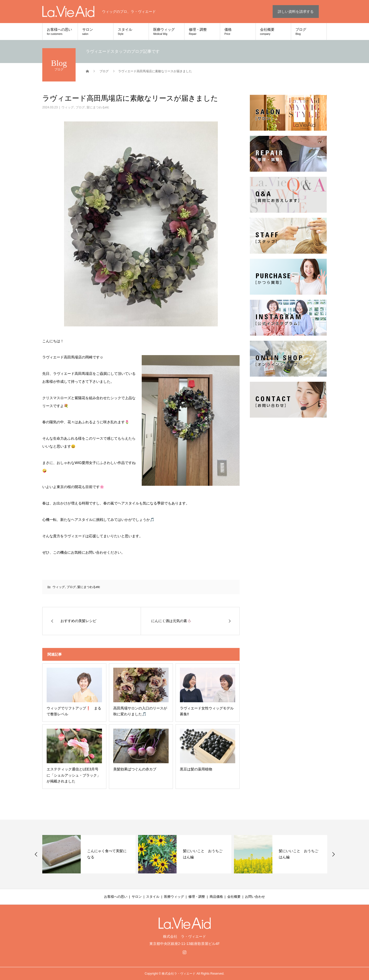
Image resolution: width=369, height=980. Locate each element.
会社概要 (273, 32)
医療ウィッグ (167, 32)
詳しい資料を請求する (296, 12)
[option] (89, 854)
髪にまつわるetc (98, 107)
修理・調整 (202, 32)
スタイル (131, 32)
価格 (238, 32)
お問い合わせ (255, 897)
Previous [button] (36, 854)
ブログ (309, 32)
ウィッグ (68, 107)
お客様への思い (60, 32)
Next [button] (333, 854)
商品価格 (216, 897)
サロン (96, 32)
